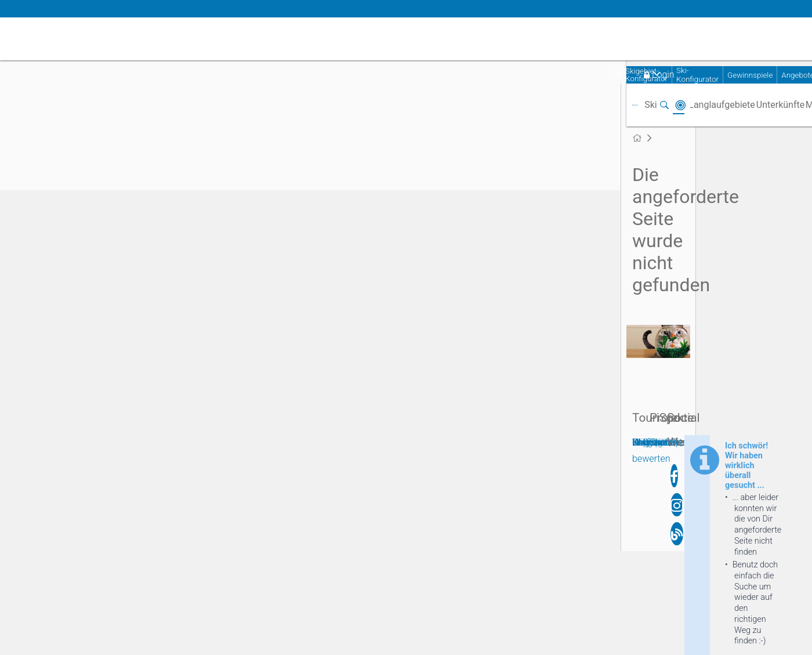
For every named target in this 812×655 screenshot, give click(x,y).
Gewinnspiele (750, 75)
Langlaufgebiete (722, 105)
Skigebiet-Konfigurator (646, 75)
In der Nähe (680, 105)
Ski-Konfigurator (697, 75)
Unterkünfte (780, 105)
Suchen (664, 105)
